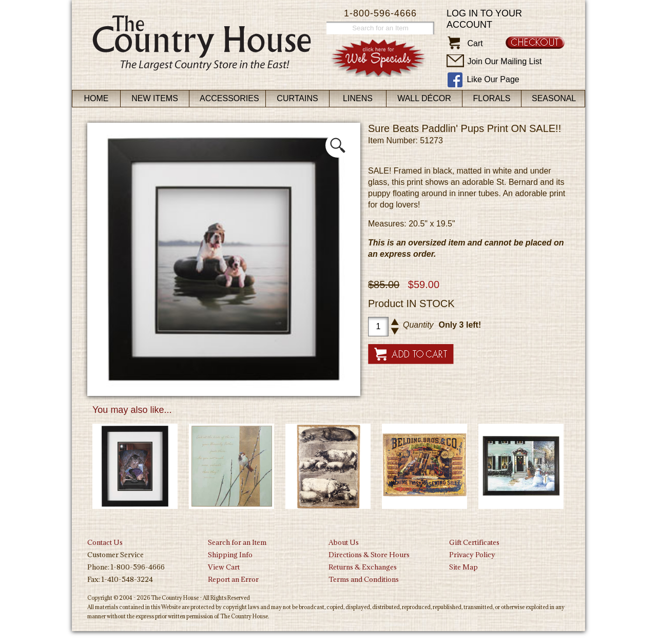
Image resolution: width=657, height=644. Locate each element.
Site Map (463, 567)
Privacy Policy (472, 555)
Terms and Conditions (364, 579)
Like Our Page (493, 79)
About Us (344, 542)
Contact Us (105, 542)
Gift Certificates (474, 542)
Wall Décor (424, 98)
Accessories (229, 98)
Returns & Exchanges (363, 567)
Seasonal (554, 98)
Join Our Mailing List (504, 61)
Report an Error (233, 579)
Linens (358, 98)
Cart (475, 43)
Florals (492, 98)
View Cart (224, 567)
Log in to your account (484, 19)
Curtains (297, 98)
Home (96, 98)
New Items (155, 98)
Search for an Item (237, 542)
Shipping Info (230, 555)
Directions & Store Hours (369, 555)
